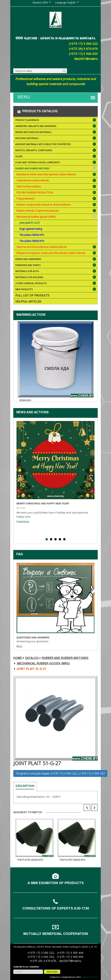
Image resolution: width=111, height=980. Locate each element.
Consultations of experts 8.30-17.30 (56, 909)
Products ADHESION (56, 120)
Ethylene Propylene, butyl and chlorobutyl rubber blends (51, 253)
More (19, 646)
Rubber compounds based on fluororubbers (44, 205)
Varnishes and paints (56, 266)
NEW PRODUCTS (56, 290)
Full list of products (32, 295)
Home (18, 658)
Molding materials (56, 139)
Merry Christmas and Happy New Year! (43, 504)
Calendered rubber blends (33, 180)
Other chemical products (56, 284)
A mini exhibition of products (56, 883)
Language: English (65, 3)
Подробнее (23, 521)
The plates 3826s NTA (32, 235)
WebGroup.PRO (90, 977)
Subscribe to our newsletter (26, 967)
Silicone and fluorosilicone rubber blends (42, 247)
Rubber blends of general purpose (38, 211)
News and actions (32, 413)
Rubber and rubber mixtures (56, 169)
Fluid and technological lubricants (56, 163)
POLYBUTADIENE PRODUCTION (35, 192)
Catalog (32, 658)
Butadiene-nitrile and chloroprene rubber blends (46, 174)
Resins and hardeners (56, 259)
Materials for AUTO (56, 272)
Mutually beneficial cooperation (55, 934)
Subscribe (52, 972)
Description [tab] (25, 786)
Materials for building (56, 278)
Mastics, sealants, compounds (56, 151)
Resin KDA (25, 400)
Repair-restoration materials (56, 133)
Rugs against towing (31, 229)
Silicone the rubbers (29, 186)
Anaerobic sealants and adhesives (56, 126)
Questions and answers (33, 638)
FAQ (20, 555)
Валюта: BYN (40, 3)
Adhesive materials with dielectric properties (56, 145)
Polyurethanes (26, 198)
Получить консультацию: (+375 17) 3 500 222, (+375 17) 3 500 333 (60, 773)
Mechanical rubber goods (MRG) (36, 217)
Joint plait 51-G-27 (30, 223)
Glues (56, 157)
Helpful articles (28, 301)
